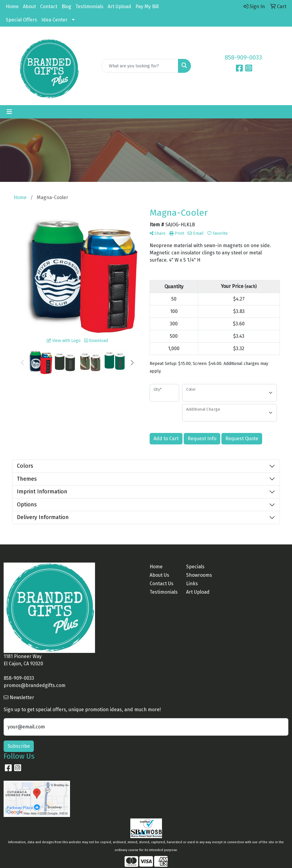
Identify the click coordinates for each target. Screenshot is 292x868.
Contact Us (162, 584)
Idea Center (54, 20)
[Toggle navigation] (9, 112)
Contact (49, 6)
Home (12, 6)
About (29, 6)
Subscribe (19, 746)
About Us (159, 575)
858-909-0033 (243, 57)
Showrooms (199, 575)
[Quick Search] (140, 66)
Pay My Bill (147, 6)
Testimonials (89, 6)
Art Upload (119, 6)
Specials (195, 567)
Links (192, 584)
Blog (66, 6)
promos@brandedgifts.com (35, 685)
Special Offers (21, 20)
